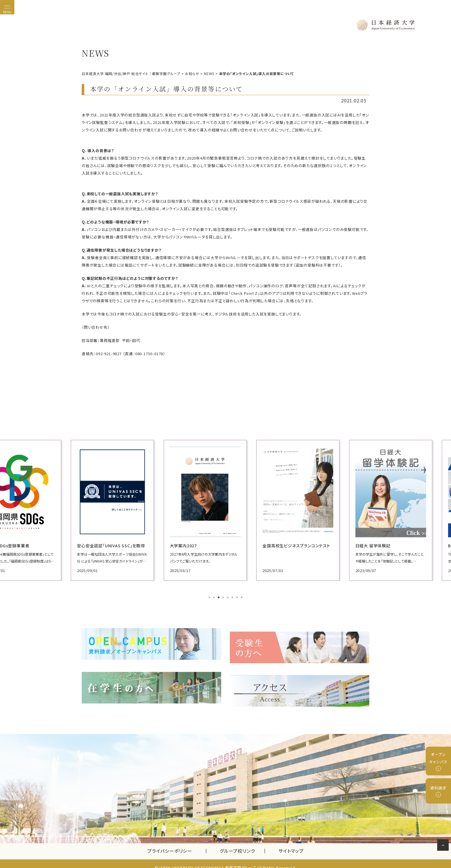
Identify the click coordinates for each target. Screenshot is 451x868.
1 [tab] (210, 597)
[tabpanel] (128, 510)
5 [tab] (228, 597)
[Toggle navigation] (7, 7)
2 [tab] (215, 597)
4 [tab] (224, 597)
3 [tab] (219, 597)
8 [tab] (242, 597)
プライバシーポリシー (170, 843)
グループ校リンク (242, 843)
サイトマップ (291, 843)
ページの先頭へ (444, 846)
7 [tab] (238, 597)
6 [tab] (233, 597)
